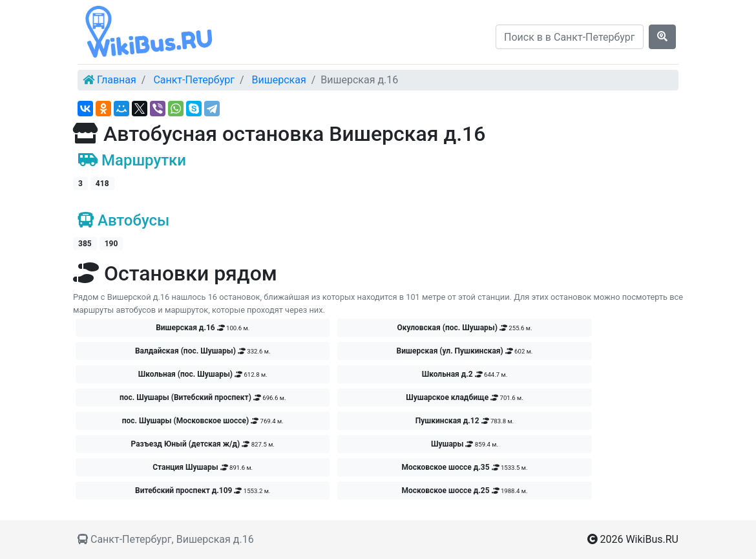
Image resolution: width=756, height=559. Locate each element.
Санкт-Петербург (194, 80)
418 (102, 184)
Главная (117, 80)
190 (111, 244)
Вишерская (279, 80)
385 (85, 244)
